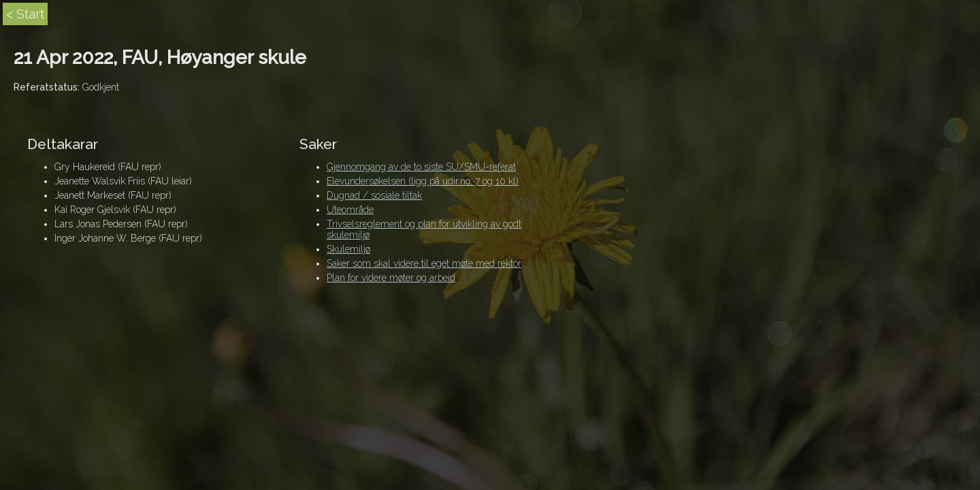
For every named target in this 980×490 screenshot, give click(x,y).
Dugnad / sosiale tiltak (374, 195)
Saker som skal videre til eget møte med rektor (424, 263)
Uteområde (350, 210)
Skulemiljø (348, 249)
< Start (25, 14)
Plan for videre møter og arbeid (391, 278)
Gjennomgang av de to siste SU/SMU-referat (421, 167)
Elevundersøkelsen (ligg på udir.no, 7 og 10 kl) (423, 181)
